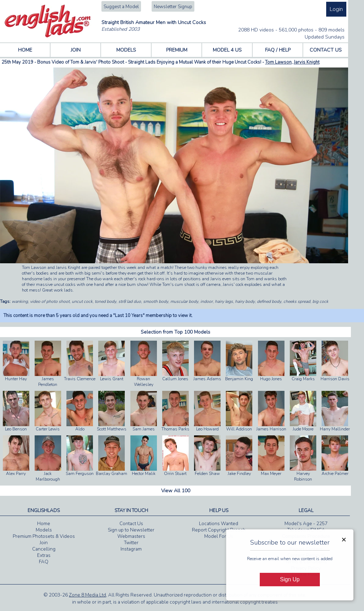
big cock (320, 301)
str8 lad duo (130, 301)
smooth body (156, 301)
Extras (44, 556)
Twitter (131, 543)
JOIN (76, 50)
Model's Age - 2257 (306, 524)
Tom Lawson (278, 62)
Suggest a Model (121, 7)
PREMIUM (177, 50)
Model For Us (219, 536)
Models (44, 530)
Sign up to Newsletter (131, 530)
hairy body (245, 301)
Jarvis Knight (307, 62)
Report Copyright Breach (219, 530)
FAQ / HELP (278, 50)
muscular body (184, 301)
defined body (269, 301)
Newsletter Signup (173, 7)
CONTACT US (326, 50)
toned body (105, 301)
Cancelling (44, 549)
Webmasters (131, 536)
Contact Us (131, 524)
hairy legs (224, 301)
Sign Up (290, 579)
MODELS (126, 50)
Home (44, 524)
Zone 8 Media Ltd (87, 595)
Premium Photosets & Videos (44, 536)
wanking (20, 301)
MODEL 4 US (227, 50)
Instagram (131, 549)
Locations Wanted (219, 524)
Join (44, 543)
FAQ (44, 562)
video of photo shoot (50, 301)
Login (336, 9)
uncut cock (82, 301)
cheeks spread (297, 301)
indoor (207, 301)
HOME (25, 50)
